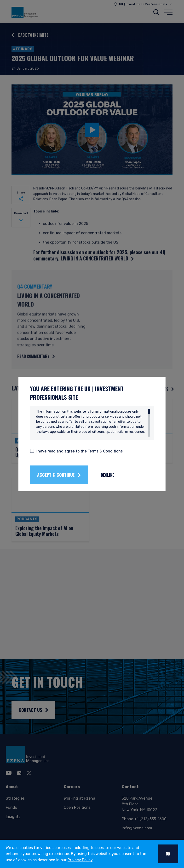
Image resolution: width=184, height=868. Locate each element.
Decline (108, 475)
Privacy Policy (80, 860)
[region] (93, 423)
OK (168, 854)
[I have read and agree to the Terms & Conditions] (32, 451)
